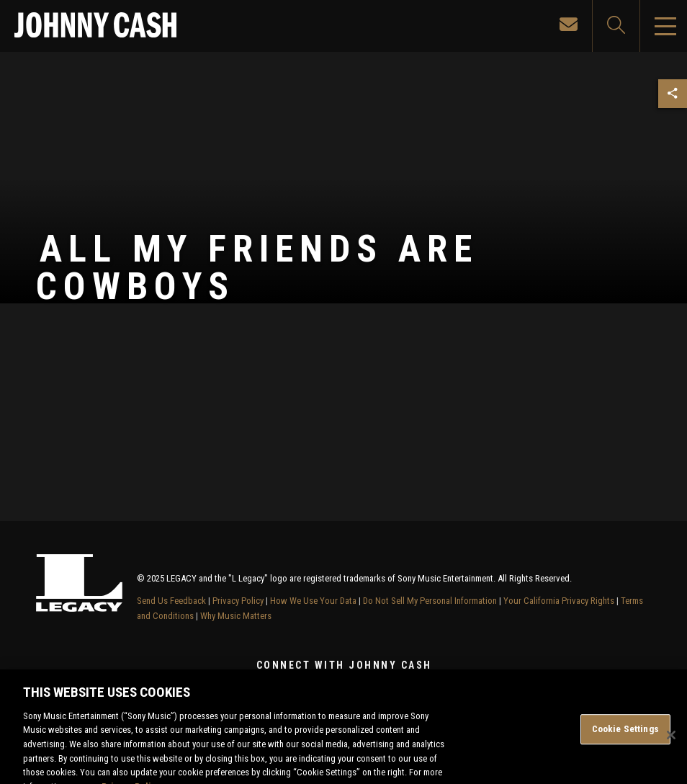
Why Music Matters (236, 616)
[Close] (671, 742)
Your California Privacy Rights (559, 601)
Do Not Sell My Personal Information (430, 601)
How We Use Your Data (313, 601)
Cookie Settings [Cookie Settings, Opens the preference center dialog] (625, 736)
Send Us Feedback (171, 601)
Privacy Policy (238, 601)
